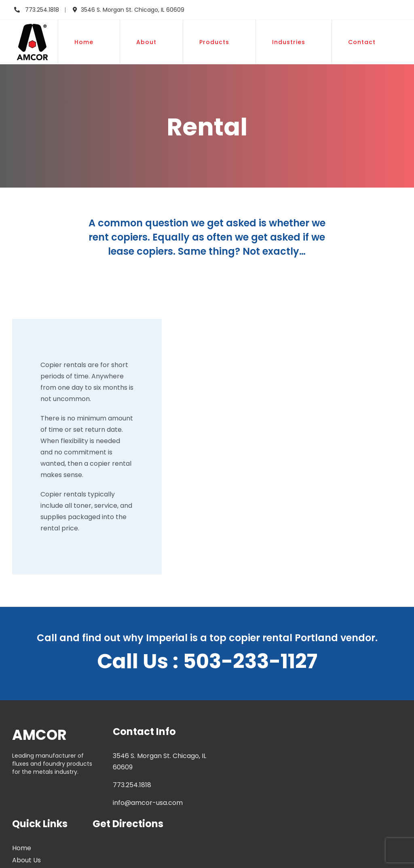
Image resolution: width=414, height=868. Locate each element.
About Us (26, 860)
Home (22, 848)
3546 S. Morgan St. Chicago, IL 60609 (133, 10)
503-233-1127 (250, 661)
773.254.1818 (41, 10)
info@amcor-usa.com (148, 803)
